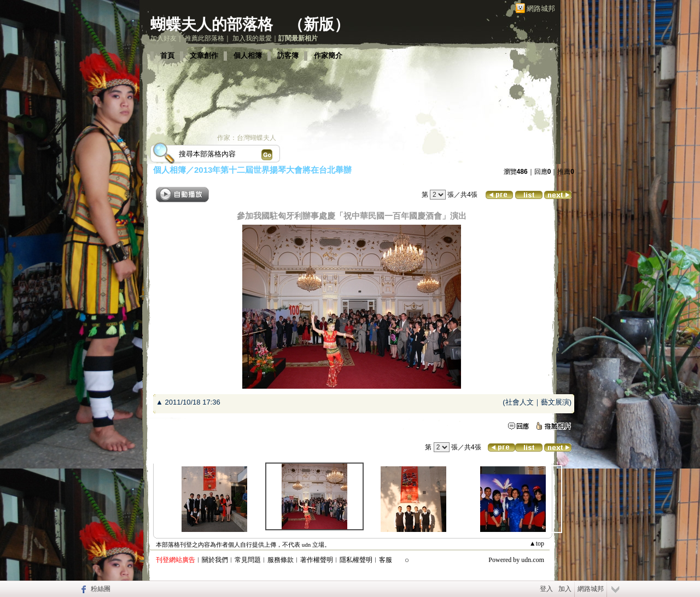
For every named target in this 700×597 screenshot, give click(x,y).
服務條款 (281, 560)
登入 (546, 589)
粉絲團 (101, 589)
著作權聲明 (317, 560)
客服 (386, 560)
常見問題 (248, 560)
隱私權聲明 (356, 560)
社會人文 (520, 402)
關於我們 (215, 560)
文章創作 (204, 55)
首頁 (167, 55)
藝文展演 (555, 402)
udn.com (533, 560)
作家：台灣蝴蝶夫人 (247, 138)
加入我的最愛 (252, 38)
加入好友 (164, 38)
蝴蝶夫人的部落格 (212, 24)
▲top (537, 543)
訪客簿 (288, 55)
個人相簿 (248, 55)
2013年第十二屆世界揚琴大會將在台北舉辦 (273, 170)
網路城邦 (541, 8)
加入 (565, 589)
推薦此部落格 (205, 38)
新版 (319, 24)
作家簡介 (328, 55)
